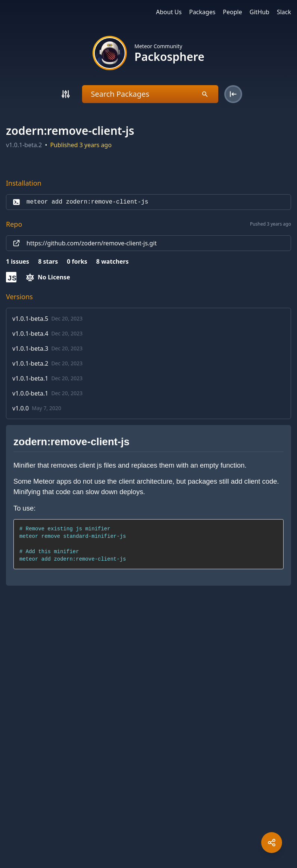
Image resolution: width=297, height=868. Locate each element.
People (232, 12)
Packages (202, 12)
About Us (169, 12)
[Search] (66, 94)
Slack (284, 12)
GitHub (260, 12)
